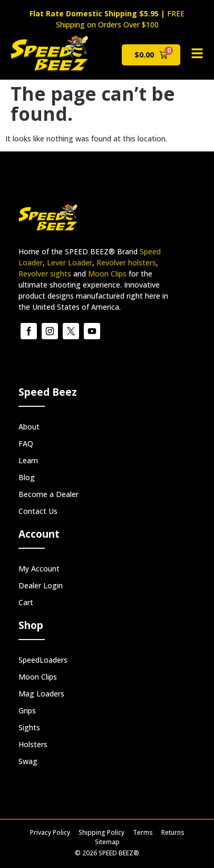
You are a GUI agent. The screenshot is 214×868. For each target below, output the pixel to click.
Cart (26, 602)
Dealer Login (41, 585)
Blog (27, 477)
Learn (28, 460)
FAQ (26, 443)
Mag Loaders (41, 694)
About (29, 427)
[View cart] (151, 55)
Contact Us (38, 511)
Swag (28, 761)
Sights (29, 727)
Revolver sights (45, 274)
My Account (39, 569)
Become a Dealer (48, 494)
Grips (27, 710)
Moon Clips (107, 274)
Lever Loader (70, 263)
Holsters (33, 744)
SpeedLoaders (43, 660)
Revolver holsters (126, 263)
